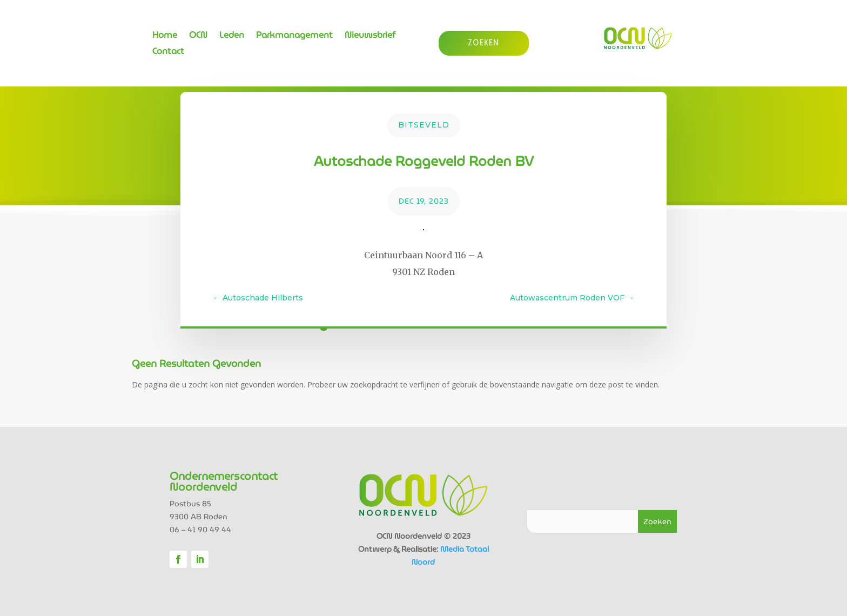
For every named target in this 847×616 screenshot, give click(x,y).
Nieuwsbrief (370, 36)
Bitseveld (424, 125)
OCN (198, 36)
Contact (168, 53)
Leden (232, 36)
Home (165, 36)
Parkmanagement (294, 36)
